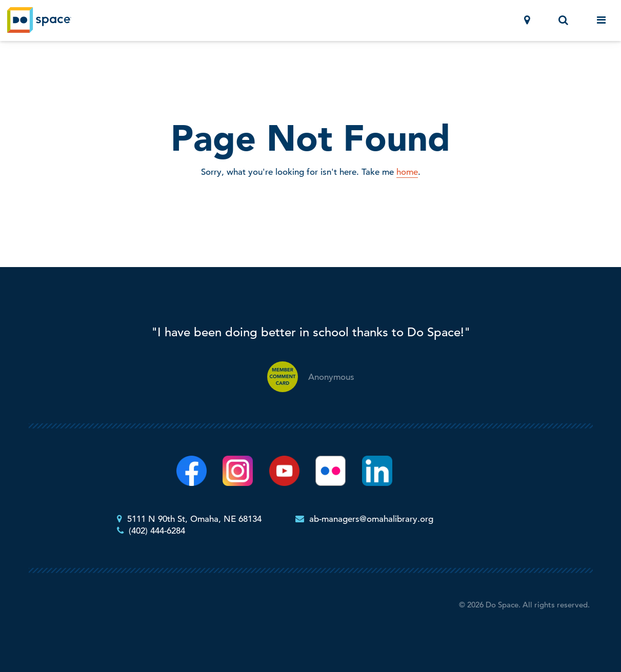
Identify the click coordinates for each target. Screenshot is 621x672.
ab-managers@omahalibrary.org (371, 519)
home (407, 172)
